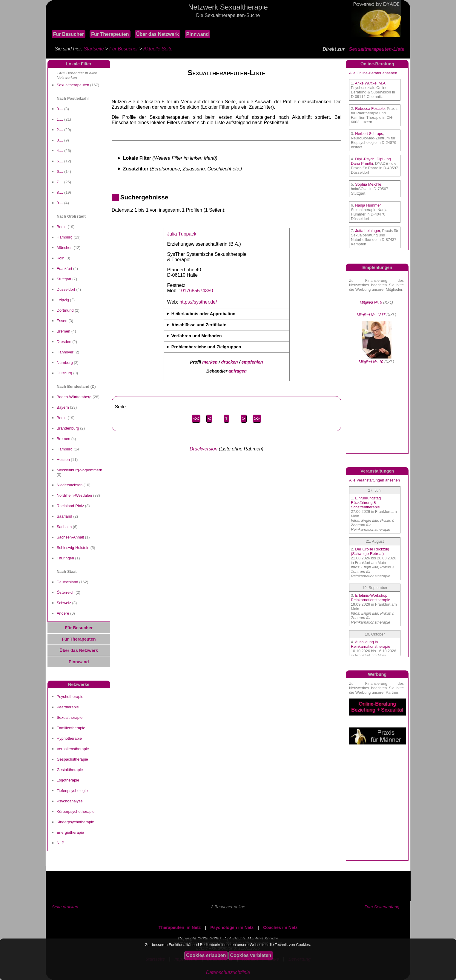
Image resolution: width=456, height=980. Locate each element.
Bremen (63, 331)
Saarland (65, 516)
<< (196, 419)
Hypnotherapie (69, 738)
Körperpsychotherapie (76, 811)
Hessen (63, 460)
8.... (60, 192)
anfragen (238, 371)
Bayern (63, 407)
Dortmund (65, 310)
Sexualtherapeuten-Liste (377, 49)
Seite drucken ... (67, 907)
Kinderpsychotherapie (75, 822)
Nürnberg (65, 363)
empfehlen (252, 362)
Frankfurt (65, 269)
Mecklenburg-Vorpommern (80, 470)
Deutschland (67, 582)
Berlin (62, 227)
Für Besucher (69, 34)
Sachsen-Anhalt (70, 537)
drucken (230, 362)
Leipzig (63, 300)
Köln (61, 258)
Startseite (94, 49)
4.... (60, 151)
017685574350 (197, 291)
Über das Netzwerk (158, 34)
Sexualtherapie (70, 717)
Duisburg (65, 373)
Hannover (65, 352)
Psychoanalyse (70, 801)
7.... (60, 182)
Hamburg (65, 237)
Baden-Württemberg (74, 397)
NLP (60, 843)
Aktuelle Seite (158, 49)
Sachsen (64, 527)
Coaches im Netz (280, 927)
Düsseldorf (66, 289)
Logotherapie (68, 780)
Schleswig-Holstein (73, 548)
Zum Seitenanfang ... (384, 907)
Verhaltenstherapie (73, 749)
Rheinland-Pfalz (70, 506)
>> (257, 419)
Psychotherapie (70, 697)
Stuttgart (64, 279)
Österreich (66, 592)
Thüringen (65, 558)
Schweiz (64, 603)
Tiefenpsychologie (72, 791)
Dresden (64, 342)
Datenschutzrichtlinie (228, 972)
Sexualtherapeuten (73, 85)
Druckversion (204, 449)
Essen (62, 321)
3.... (60, 140)
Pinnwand (198, 34)
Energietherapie (70, 832)
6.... (60, 171)
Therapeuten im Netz (180, 927)
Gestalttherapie (70, 770)
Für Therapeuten (110, 34)
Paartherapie (68, 707)
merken (210, 362)
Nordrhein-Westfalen (75, 495)
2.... (60, 130)
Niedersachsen (70, 485)
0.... (60, 109)
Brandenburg (68, 428)
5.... (60, 161)
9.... (60, 203)
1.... (60, 119)
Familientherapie (71, 728)
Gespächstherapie (72, 759)
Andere (63, 613)
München (65, 248)
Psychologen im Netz (232, 927)
